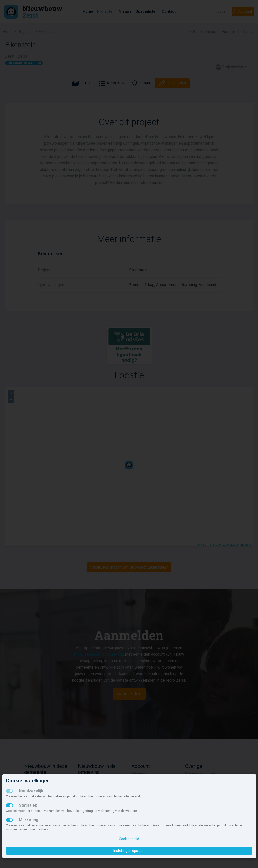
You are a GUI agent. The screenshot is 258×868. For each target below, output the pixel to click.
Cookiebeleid (129, 839)
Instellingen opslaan (129, 851)
